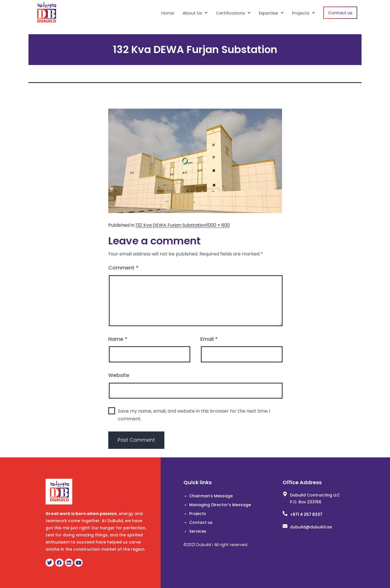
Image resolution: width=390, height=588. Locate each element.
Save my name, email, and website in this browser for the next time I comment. (194, 415)
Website (119, 375)
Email (209, 339)
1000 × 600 (218, 225)
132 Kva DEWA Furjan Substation (171, 225)
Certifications (233, 13)
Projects (303, 13)
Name (118, 339)
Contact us (340, 13)
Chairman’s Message (211, 496)
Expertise (271, 13)
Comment (123, 268)
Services (198, 531)
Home (168, 13)
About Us (195, 13)
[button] (195, 13)
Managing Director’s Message (220, 505)
